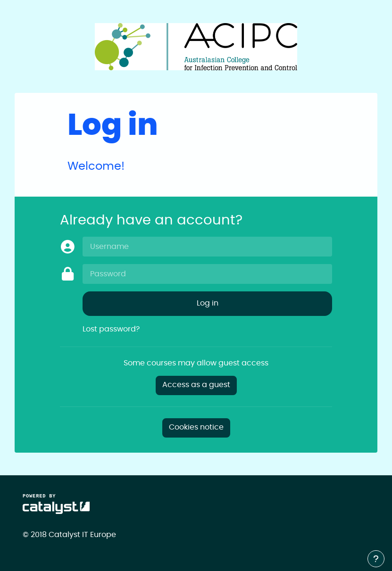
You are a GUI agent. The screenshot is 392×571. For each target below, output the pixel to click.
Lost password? (111, 329)
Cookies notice (196, 427)
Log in (208, 303)
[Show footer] (376, 559)
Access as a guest (196, 385)
